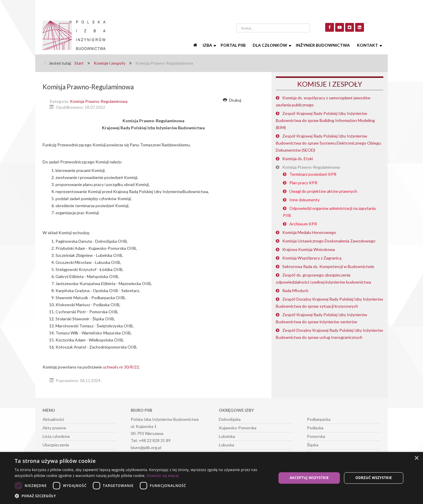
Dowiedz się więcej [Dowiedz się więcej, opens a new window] (163, 476)
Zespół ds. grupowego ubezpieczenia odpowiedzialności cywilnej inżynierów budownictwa (323, 278)
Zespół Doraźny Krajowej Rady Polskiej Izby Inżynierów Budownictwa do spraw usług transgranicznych (329, 334)
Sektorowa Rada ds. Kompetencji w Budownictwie (328, 266)
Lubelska (227, 436)
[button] (142, 496)
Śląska (313, 445)
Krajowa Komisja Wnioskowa (309, 249)
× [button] (416, 458)
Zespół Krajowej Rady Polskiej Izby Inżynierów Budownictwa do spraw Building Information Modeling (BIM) (325, 120)
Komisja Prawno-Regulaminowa (99, 101)
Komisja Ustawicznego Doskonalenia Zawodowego (329, 241)
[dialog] (211, 478)
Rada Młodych (295, 290)
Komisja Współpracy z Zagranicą (312, 258)
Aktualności (53, 419)
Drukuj (232, 100)
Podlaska (315, 428)
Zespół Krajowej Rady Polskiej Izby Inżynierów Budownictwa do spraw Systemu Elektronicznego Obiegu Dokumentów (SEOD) (328, 143)
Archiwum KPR (303, 224)
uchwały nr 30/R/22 (121, 367)
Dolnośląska (230, 419)
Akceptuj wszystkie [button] (309, 478)
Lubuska (226, 445)
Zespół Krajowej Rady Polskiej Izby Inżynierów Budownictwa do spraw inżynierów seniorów (322, 318)
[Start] (196, 45)
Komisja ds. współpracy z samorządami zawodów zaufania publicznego (323, 101)
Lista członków (56, 436)
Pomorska (316, 436)
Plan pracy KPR (303, 183)
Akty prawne (54, 428)
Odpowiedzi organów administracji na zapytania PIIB (329, 212)
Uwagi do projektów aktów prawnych (323, 191)
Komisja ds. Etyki (298, 159)
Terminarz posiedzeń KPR (313, 174)
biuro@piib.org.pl (146, 447)
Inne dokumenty (304, 200)
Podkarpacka (319, 419)
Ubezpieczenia (56, 445)
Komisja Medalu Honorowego (309, 232)
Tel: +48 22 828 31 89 (151, 440)
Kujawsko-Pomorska (238, 428)
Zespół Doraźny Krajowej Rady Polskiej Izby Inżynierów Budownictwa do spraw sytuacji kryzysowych (329, 303)
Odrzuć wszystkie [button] (374, 478)
